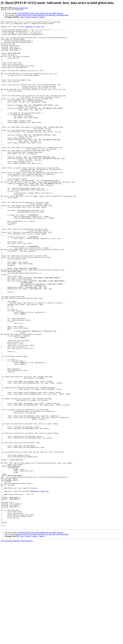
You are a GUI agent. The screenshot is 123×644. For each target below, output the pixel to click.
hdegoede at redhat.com (20, 8)
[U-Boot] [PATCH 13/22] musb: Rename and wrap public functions (41, 13)
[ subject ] (35, 17)
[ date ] (22, 17)
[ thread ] (28, 17)
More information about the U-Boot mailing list (17, 642)
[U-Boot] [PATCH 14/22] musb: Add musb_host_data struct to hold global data (42, 15)
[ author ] (42, 17)
